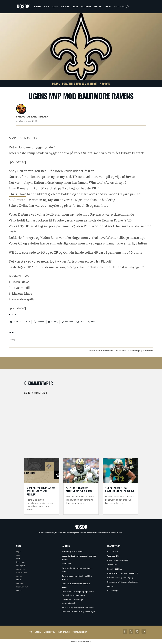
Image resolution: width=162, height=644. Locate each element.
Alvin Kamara (19, 188)
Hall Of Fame (86, 6)
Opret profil (120, 6)
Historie (19, 576)
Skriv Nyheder (64, 632)
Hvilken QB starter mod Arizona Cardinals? (123, 573)
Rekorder (19, 583)
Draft (76, 6)
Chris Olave (17, 194)
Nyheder (38, 6)
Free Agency (65, 6)
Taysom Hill (148, 351)
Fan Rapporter (21, 562)
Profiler (19, 580)
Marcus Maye (134, 351)
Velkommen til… (113, 565)
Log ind (108, 6)
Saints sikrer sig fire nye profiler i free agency (78, 608)
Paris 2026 (98, 6)
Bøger (18, 552)
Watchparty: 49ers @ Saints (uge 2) (120, 578)
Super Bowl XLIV (22, 587)
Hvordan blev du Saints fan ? (118, 560)
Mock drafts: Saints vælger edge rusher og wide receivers (41, 491)
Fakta (18, 559)
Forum (47, 6)
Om (31, 632)
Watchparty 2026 (113, 556)
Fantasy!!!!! (111, 586)
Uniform (19, 590)
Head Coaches (22, 573)
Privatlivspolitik (80, 632)
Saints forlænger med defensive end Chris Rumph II (80, 490)
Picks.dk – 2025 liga (114, 569)
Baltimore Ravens (105, 351)
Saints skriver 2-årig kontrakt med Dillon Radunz (120, 490)
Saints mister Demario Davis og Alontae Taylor (78, 612)
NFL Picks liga (112, 591)
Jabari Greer (66, 564)
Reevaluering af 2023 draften (72, 552)
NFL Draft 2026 (113, 552)
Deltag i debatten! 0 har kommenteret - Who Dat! (81, 84)
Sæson (55, 6)
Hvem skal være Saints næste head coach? (123, 582)
